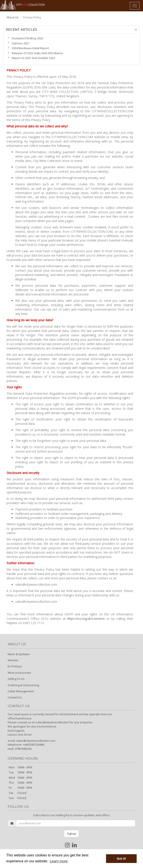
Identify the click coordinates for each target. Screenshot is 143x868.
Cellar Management (21, 691)
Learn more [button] (59, 861)
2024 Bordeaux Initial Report (30, 48)
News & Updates (19, 654)
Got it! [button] (121, 859)
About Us (13, 17)
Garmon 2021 (21, 43)
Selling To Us (16, 679)
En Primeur (15, 666)
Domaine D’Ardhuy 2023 (28, 38)
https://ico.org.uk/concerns (86, 619)
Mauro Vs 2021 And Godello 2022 (33, 58)
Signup (71, 833)
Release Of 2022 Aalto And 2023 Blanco (37, 53)
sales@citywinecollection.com (36, 741)
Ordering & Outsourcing (23, 685)
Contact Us (15, 697)
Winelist (13, 660)
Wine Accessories (19, 673)
